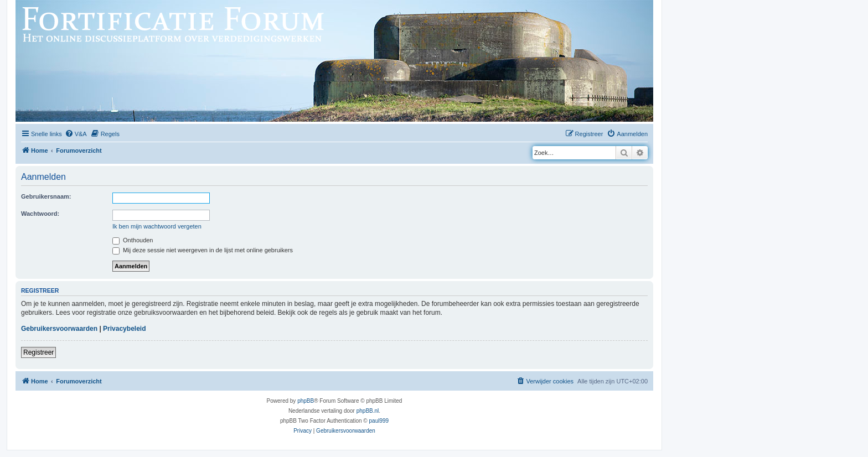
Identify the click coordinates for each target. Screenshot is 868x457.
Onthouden (133, 240)
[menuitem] (76, 134)
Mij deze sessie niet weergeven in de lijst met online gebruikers (203, 250)
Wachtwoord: (40, 214)
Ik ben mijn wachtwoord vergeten (157, 226)
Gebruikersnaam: (46, 196)
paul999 (379, 421)
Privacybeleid (124, 329)
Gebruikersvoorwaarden (59, 329)
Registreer (38, 352)
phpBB (306, 401)
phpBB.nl (368, 411)
